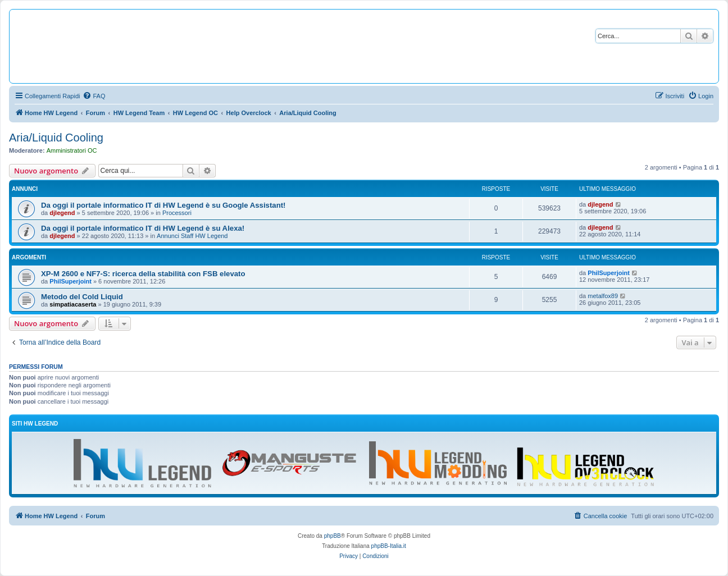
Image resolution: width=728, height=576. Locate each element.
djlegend (62, 213)
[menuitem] (94, 96)
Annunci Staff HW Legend (192, 236)
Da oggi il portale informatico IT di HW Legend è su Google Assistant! (163, 205)
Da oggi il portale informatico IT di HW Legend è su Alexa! (143, 228)
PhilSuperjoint (70, 281)
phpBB (333, 536)
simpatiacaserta (73, 304)
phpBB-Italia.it (389, 546)
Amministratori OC (72, 150)
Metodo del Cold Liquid (82, 297)
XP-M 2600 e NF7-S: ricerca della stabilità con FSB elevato (143, 274)
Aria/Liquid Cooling (56, 138)
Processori (177, 213)
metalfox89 (603, 296)
